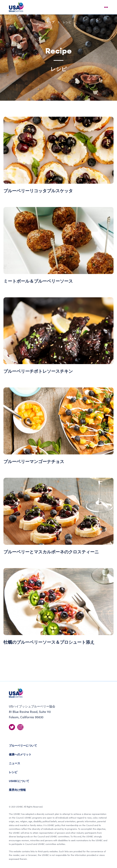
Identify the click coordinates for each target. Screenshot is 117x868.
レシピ (13, 772)
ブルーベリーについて (23, 745)
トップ (50, 22)
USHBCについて (19, 781)
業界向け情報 (17, 790)
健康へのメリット (20, 754)
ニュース (15, 763)
